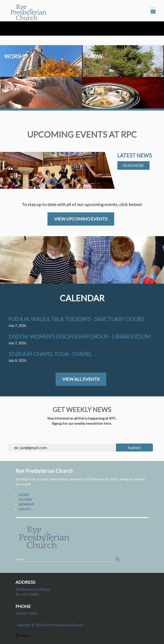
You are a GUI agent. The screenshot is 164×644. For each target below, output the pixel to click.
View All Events (81, 379)
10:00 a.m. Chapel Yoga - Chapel (50, 354)
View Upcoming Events (81, 219)
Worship (26, 504)
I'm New (25, 499)
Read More (133, 165)
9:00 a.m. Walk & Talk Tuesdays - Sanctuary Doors (76, 319)
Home (24, 495)
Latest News (135, 156)
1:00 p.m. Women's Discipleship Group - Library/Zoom (79, 337)
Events (25, 509)
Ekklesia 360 (23, 636)
